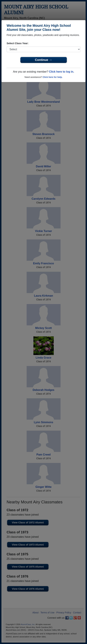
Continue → (43, 60)
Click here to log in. (62, 72)
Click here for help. (52, 77)
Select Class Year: (18, 43)
